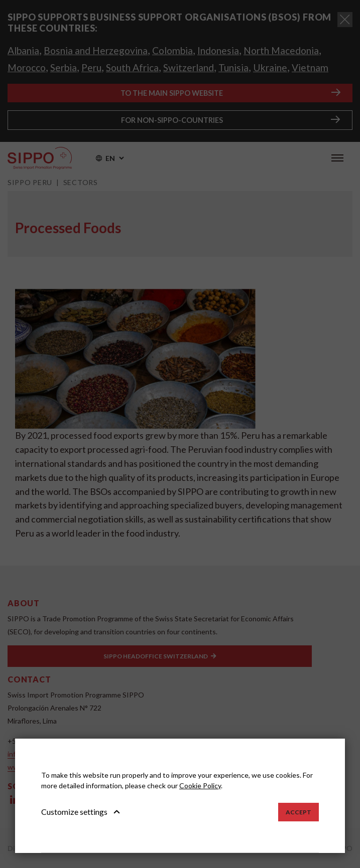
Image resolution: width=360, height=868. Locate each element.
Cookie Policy (200, 786)
